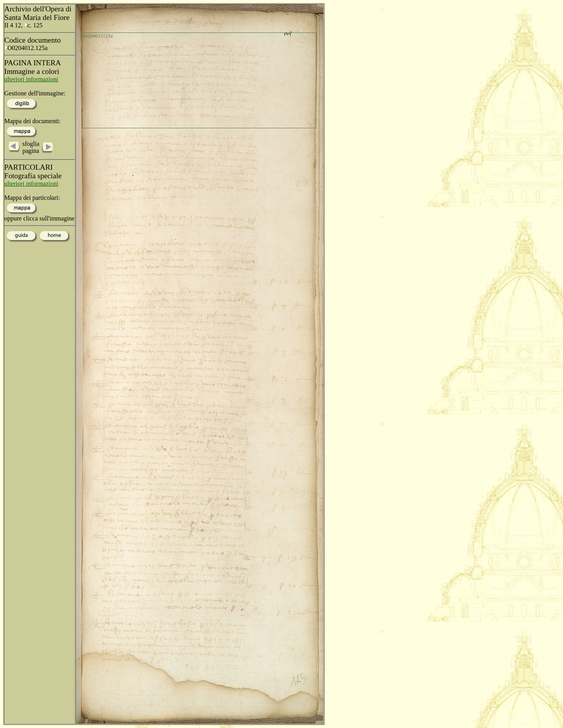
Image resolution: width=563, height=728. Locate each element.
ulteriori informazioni (31, 79)
